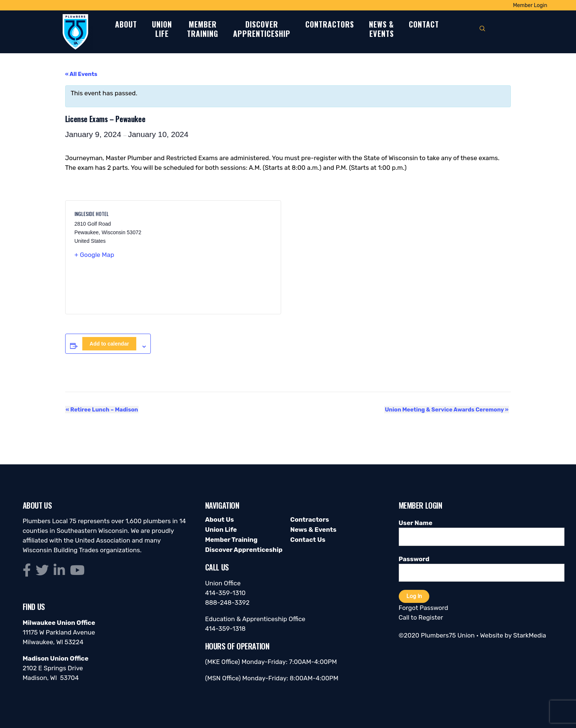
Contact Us (308, 540)
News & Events (313, 530)
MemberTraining (203, 29)
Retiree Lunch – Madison (101, 410)
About (126, 25)
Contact (424, 25)
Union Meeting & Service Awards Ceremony (447, 410)
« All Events (81, 74)
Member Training (231, 540)
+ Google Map (94, 255)
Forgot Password (424, 608)
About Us (219, 519)
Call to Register (421, 617)
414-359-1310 (225, 593)
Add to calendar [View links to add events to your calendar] (109, 344)
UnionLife (162, 29)
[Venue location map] (222, 257)
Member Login (530, 5)
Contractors (330, 25)
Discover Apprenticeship (244, 550)
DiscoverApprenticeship (262, 29)
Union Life (221, 530)
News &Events (381, 29)
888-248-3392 (227, 603)
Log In (414, 596)
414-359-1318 (225, 629)
